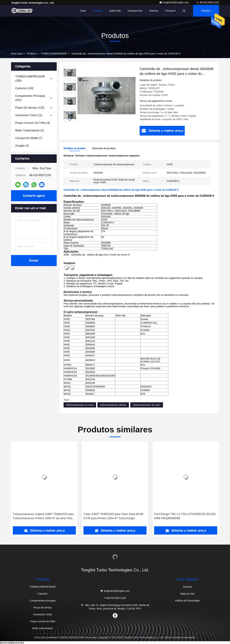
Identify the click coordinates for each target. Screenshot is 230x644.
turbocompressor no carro (80, 405)
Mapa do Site (187, 594)
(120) (30, 108)
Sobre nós (115, 11)
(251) (30, 98)
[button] (70, 120)
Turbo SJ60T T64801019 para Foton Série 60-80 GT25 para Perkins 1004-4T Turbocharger (113, 516)
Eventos (154, 11)
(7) (29, 138)
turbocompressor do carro (147, 405)
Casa (83, 11)
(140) (24, 88)
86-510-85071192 (208, 2)
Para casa (17, 54)
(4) (33, 123)
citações (206, 11)
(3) (29, 130)
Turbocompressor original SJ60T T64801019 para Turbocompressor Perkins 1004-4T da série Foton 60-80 (43, 516)
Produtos (98, 11)
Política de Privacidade (187, 601)
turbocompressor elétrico (113, 405)
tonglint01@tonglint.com (174, 2)
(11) (29, 115)
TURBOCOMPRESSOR (54, 54)
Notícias (187, 587)
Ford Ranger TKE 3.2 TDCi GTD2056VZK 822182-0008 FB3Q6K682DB (185, 516)
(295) (30, 79)
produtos (32, 54)
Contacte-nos (135, 11)
